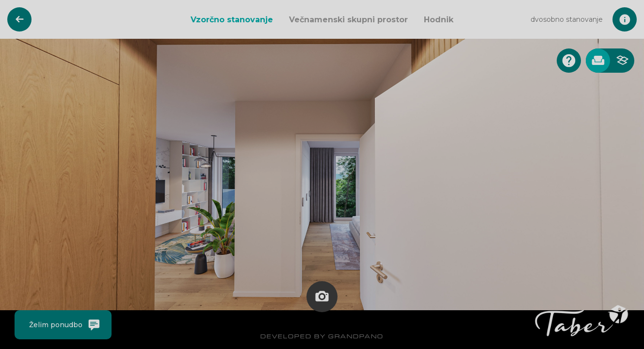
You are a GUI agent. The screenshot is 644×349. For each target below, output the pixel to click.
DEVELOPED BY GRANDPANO (322, 336)
